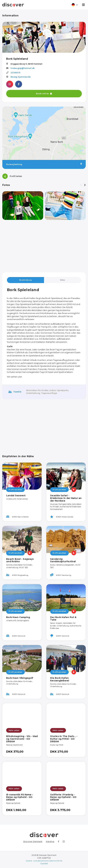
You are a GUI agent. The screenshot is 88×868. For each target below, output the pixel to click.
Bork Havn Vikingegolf (20, 678)
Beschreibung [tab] (25, 280)
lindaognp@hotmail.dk (23, 68)
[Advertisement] (44, 246)
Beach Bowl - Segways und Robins (20, 560)
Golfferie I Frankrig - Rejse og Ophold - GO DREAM (63, 797)
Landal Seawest (16, 495)
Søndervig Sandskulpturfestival (63, 560)
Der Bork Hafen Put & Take (63, 619)
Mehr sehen (14, 730)
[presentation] (81, 185)
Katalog (50, 842)
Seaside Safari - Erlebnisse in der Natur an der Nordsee (66, 498)
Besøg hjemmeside (21, 77)
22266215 (15, 73)
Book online (44, 94)
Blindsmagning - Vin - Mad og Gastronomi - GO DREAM (22, 739)
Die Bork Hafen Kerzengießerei (60, 679)
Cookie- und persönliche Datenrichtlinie (44, 861)
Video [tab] (63, 280)
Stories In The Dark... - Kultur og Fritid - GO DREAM (64, 739)
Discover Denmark (33, 842)
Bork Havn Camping (18, 617)
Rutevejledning (44, 164)
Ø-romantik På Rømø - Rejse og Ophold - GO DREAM (20, 797)
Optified (44, 863)
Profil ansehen (15, 490)
